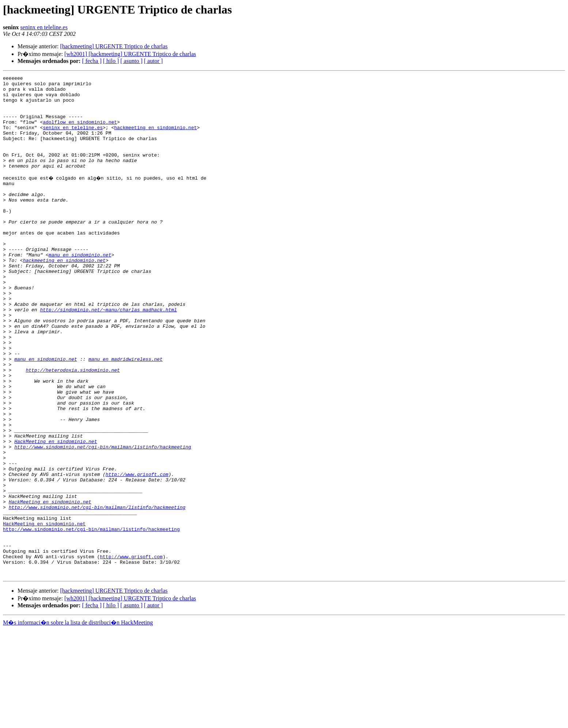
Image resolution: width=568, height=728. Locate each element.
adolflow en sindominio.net (80, 132)
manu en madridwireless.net (126, 415)
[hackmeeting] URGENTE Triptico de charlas (114, 46)
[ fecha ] (92, 61)
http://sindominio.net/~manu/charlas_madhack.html (108, 356)
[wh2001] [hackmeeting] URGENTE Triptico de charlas (130, 54)
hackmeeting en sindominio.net (155, 138)
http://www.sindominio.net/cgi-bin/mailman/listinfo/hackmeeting (103, 520)
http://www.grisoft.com (137, 553)
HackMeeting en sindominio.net (56, 514)
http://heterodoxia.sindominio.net (73, 428)
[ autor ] (154, 61)
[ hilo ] (111, 61)
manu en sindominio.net (80, 290)
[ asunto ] (131, 61)
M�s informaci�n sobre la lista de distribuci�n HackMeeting (78, 721)
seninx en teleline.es (44, 27)
